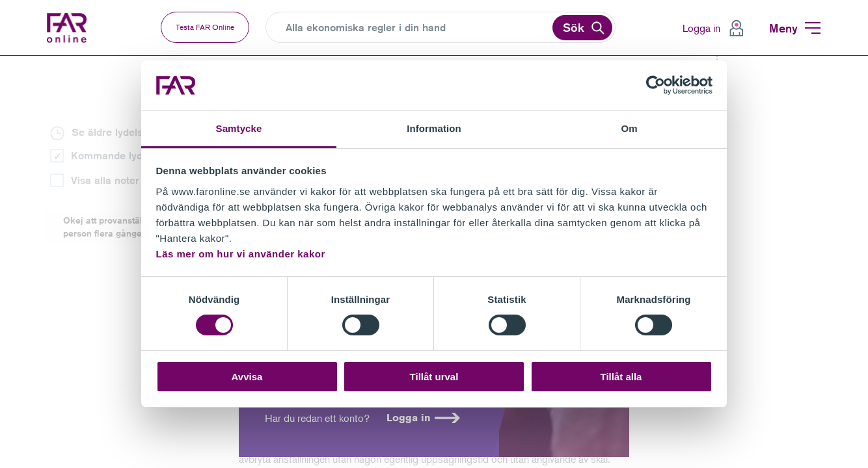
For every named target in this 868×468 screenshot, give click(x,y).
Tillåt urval (434, 377)
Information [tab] (434, 128)
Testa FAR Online (205, 27)
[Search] (418, 28)
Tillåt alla (621, 377)
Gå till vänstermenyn (0, 56)
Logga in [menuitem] (701, 28)
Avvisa (247, 377)
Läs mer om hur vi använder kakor (241, 254)
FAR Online (70, 28)
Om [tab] (629, 128)
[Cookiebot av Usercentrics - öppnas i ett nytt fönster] (656, 85)
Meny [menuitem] (783, 28)
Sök (574, 27)
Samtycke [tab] (239, 128)
